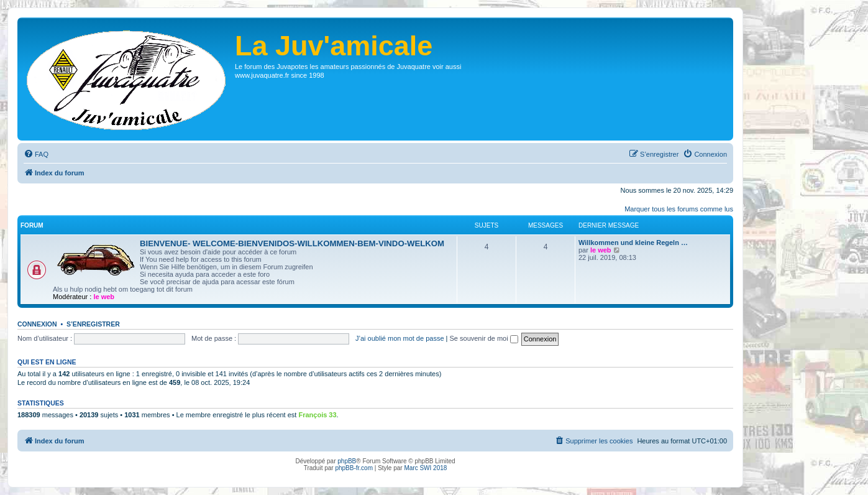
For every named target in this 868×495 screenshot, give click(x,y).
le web (104, 297)
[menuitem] (36, 154)
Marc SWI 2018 (425, 468)
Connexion (37, 324)
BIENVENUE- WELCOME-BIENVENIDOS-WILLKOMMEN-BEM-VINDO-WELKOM (292, 243)
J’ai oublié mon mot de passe (400, 338)
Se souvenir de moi (484, 338)
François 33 (317, 415)
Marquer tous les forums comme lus (679, 209)
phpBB (347, 461)
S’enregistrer (93, 324)
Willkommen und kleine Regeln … (633, 243)
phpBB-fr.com (354, 468)
